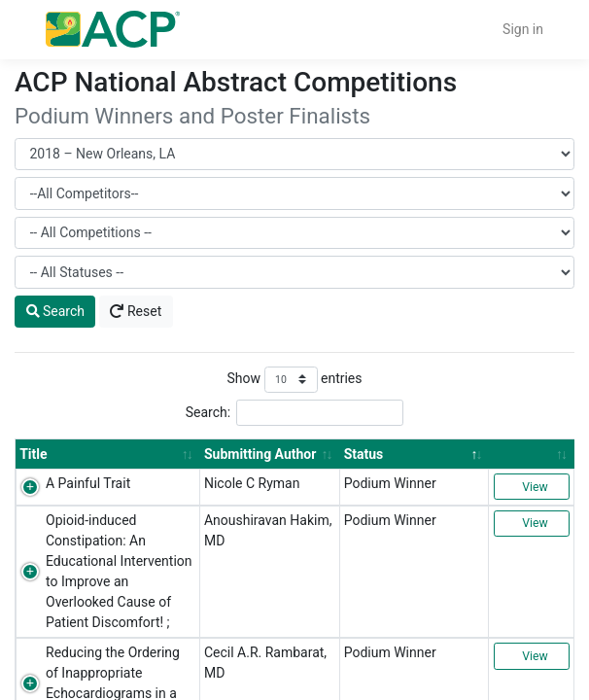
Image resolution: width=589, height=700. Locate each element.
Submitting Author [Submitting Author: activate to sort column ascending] (260, 454)
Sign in (523, 29)
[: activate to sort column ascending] (532, 454)
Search (55, 311)
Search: (295, 413)
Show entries (294, 380)
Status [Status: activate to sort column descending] (364, 454)
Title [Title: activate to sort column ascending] (33, 454)
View (532, 487)
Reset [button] (136, 311)
